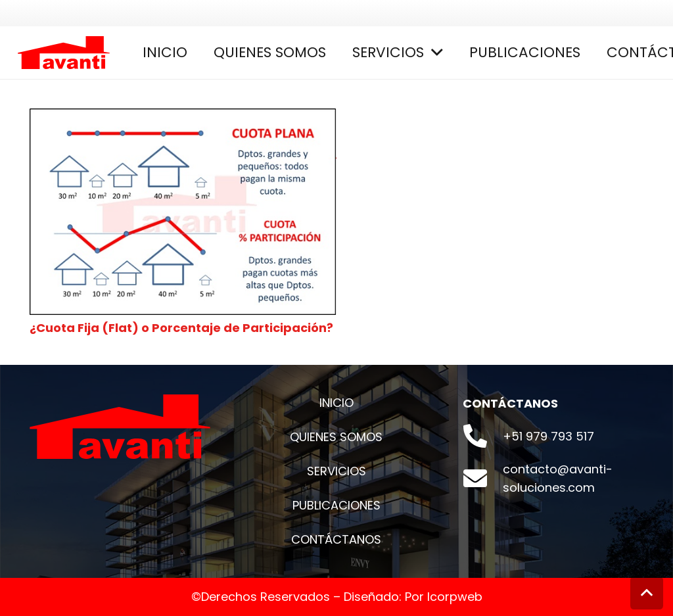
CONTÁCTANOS (336, 539)
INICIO (336, 403)
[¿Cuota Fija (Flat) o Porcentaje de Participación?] (183, 117)
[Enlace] (64, 53)
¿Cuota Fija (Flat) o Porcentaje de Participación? (181, 328)
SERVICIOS (336, 471)
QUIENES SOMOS (336, 437)
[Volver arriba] (647, 593)
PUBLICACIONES (336, 505)
